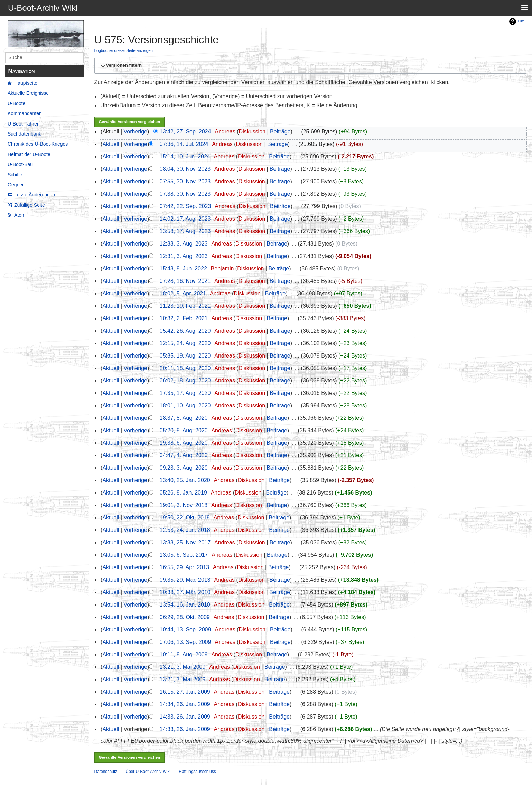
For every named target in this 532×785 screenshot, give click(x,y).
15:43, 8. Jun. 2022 (183, 269)
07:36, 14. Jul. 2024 (184, 144)
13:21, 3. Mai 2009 (183, 667)
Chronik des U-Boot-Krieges (38, 144)
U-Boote (16, 103)
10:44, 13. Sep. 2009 (185, 630)
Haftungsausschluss (197, 772)
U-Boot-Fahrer (23, 124)
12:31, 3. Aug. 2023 (184, 256)
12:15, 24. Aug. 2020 (185, 343)
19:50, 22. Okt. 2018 (185, 518)
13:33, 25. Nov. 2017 (185, 542)
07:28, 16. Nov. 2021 (185, 281)
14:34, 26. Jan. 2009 (185, 704)
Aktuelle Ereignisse (28, 93)
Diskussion (252, 132)
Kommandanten (25, 113)
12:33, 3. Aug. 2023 (184, 244)
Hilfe (521, 21)
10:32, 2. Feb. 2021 (184, 318)
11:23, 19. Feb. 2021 (185, 306)
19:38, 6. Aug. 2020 (184, 443)
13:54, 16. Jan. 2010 (185, 605)
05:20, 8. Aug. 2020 (184, 430)
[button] (309, 66)
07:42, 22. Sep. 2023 (185, 206)
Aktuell (111, 144)
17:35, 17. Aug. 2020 (185, 393)
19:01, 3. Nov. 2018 (184, 505)
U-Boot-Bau (20, 164)
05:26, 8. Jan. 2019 (183, 493)
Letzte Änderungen (35, 195)
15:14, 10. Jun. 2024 (185, 156)
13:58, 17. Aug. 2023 (185, 231)
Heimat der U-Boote (29, 154)
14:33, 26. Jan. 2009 (185, 717)
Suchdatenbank (24, 134)
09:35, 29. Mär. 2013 (185, 580)
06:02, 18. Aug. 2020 (185, 381)
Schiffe (15, 175)
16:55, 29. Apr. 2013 (184, 567)
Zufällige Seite (30, 205)
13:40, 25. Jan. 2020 (185, 480)
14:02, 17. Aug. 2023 (185, 219)
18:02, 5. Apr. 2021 (183, 293)
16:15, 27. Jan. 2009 (185, 692)
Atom (20, 215)
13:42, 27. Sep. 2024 (185, 132)
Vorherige (136, 132)
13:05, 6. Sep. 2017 (184, 555)
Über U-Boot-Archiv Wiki (148, 772)
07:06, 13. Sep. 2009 (185, 642)
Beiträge (280, 132)
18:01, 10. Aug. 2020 (185, 405)
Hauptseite (26, 83)
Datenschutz (106, 772)
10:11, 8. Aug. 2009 (184, 654)
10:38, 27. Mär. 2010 (185, 592)
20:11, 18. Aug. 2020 (185, 368)
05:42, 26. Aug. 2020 (185, 331)
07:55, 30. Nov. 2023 (185, 181)
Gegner (16, 185)
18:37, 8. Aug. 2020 (184, 418)
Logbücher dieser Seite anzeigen (124, 50)
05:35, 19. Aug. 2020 (185, 356)
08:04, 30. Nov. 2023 (185, 169)
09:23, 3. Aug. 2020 (184, 468)
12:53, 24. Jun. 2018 (185, 530)
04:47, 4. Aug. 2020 (184, 455)
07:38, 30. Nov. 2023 (185, 194)
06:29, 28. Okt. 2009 (185, 617)
